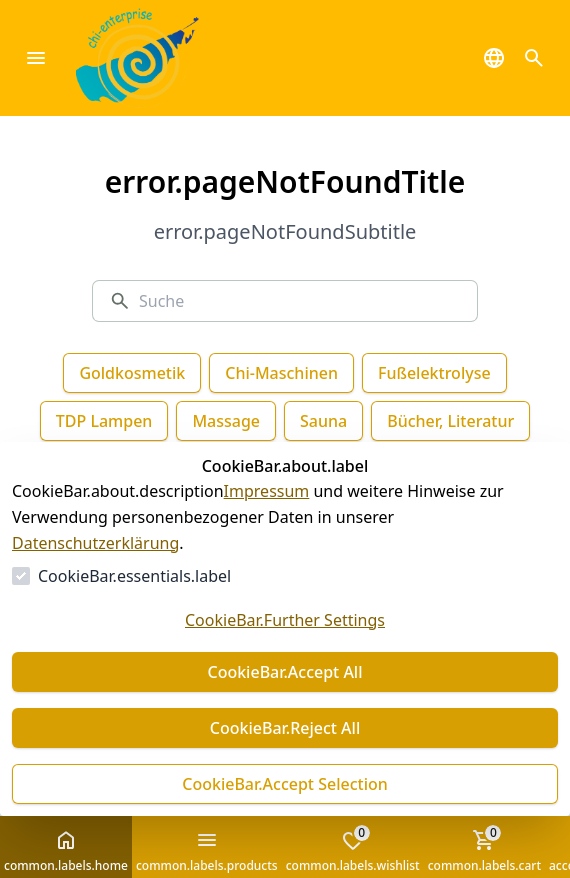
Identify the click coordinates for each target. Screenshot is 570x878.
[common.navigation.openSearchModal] (534, 58)
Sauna (323, 421)
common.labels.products (207, 851)
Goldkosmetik (132, 373)
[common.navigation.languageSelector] (494, 58)
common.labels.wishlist (353, 849)
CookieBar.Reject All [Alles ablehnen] (285, 728)
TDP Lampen (104, 421)
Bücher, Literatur (450, 421)
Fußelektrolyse (434, 373)
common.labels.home (66, 851)
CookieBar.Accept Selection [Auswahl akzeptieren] (285, 784)
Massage (226, 421)
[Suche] (300, 301)
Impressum (267, 491)
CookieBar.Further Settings (285, 620)
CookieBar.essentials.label (134, 576)
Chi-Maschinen (281, 373)
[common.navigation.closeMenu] (36, 58)
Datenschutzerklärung (95, 543)
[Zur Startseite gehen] (167, 58)
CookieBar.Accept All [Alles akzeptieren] (284, 672)
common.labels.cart (484, 849)
